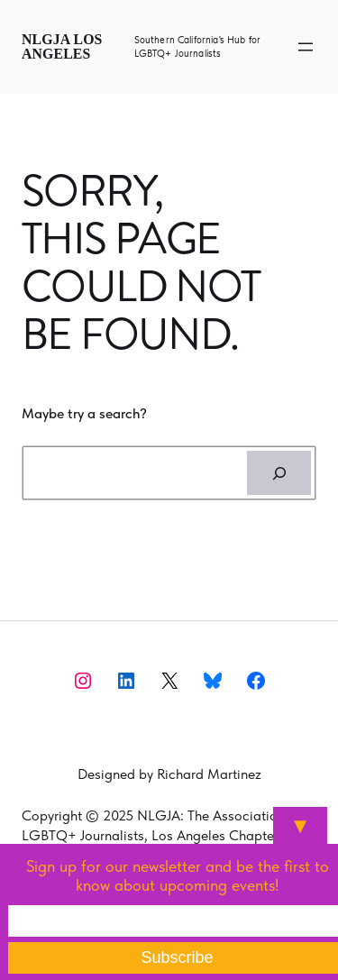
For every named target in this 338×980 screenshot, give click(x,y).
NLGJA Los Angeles (62, 46)
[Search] (279, 473)
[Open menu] (306, 47)
